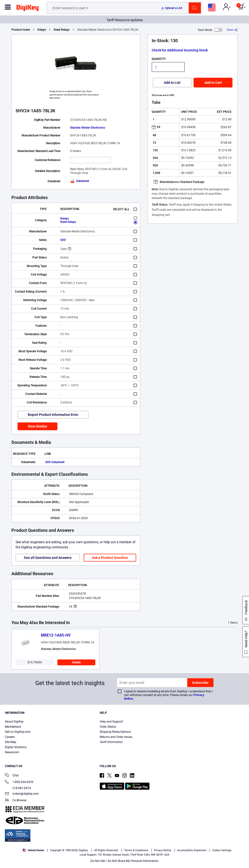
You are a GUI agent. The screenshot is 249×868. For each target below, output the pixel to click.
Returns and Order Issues (116, 737)
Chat (12, 776)
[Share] (232, 30)
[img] (27, 9)
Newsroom (12, 752)
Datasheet (80, 181)
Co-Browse (16, 801)
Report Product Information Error (53, 415)
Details (76, 662)
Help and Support (111, 722)
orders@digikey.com (22, 794)
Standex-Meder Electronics (88, 128)
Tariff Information (111, 742)
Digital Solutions (16, 747)
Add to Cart (213, 83)
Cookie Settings (222, 850)
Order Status (108, 727)
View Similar (37, 426)
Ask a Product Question (110, 558)
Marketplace (13, 727)
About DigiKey (14, 722)
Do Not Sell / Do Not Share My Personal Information (124, 861)
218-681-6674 (18, 788)
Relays (42, 30)
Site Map (11, 742)
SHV (63, 240)
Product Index (21, 30)
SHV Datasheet (55, 462)
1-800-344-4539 (19, 782)
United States (33, 850)
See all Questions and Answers (48, 558)
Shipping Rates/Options (115, 732)
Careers (10, 737)
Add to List (172, 83)
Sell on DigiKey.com (18, 732)
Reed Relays (62, 30)
